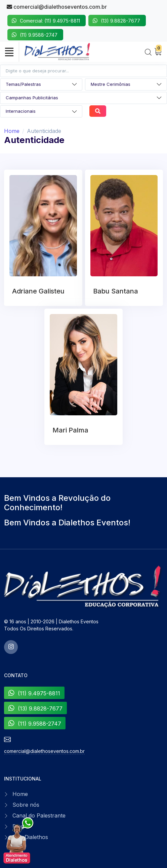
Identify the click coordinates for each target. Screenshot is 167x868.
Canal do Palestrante (39, 815)
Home (12, 131)
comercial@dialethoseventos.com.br (57, 7)
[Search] (148, 53)
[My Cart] (158, 52)
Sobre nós (26, 805)
